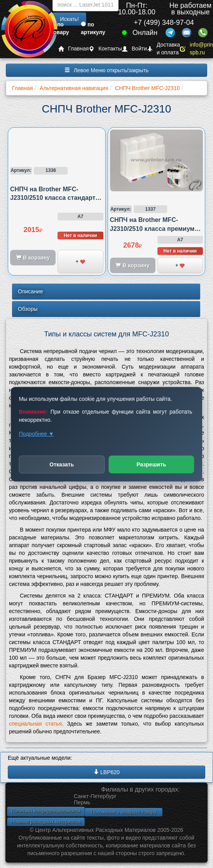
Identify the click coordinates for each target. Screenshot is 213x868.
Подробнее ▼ (36, 434)
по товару (60, 28)
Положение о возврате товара (124, 812)
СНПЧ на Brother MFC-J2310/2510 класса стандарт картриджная (53, 198)
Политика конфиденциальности (46, 811)
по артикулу (93, 28)
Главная (73, 49)
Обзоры (28, 309)
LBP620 (106, 772)
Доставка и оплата (163, 49)
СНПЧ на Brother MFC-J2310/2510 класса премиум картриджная (152, 229)
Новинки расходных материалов (46, 822)
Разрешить (151, 464)
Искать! (69, 19)
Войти (134, 49)
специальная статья (35, 724)
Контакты (105, 49)
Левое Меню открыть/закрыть (107, 70)
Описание (30, 291)
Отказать (62, 464)
